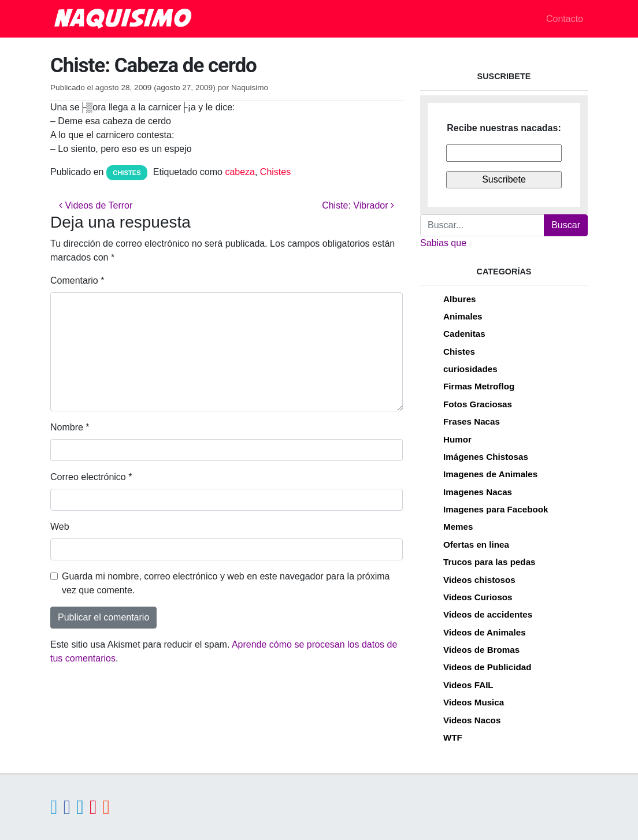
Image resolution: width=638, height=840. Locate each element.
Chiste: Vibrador (358, 205)
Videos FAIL (468, 685)
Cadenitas (464, 334)
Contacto (565, 19)
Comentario (77, 280)
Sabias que (443, 243)
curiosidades (470, 369)
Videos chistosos (479, 580)
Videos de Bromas (481, 650)
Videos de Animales (485, 632)
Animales (463, 316)
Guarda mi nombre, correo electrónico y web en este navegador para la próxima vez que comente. (226, 583)
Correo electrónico (91, 477)
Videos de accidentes (488, 614)
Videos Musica (474, 702)
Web (60, 527)
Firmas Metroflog (479, 386)
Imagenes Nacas (478, 492)
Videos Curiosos (478, 597)
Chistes (127, 173)
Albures (460, 299)
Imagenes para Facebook (496, 509)
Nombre (70, 427)
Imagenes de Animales (490, 474)
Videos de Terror (96, 205)
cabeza (240, 172)
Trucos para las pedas (489, 562)
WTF (453, 737)
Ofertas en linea (476, 544)
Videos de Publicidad (487, 667)
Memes (458, 527)
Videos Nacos (472, 720)
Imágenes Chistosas (486, 457)
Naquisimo (250, 88)
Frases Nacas (472, 421)
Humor (457, 439)
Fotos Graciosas (478, 404)
